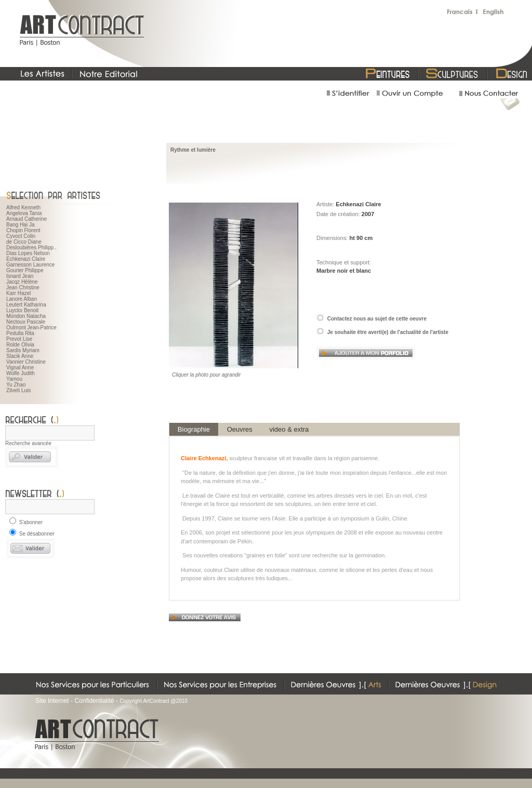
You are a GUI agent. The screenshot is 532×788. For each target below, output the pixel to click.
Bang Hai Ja (20, 225)
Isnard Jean (20, 276)
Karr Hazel (18, 293)
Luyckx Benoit (22, 310)
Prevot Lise (19, 339)
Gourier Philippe (25, 270)
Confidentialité (94, 701)
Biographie (194, 429)
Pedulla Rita (20, 333)
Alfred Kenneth (23, 208)
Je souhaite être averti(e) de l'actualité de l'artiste (388, 332)
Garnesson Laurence (30, 265)
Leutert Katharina (26, 305)
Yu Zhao (16, 385)
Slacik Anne (20, 356)
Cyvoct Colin (21, 236)
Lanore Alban (22, 299)
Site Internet (52, 701)
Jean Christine (23, 288)
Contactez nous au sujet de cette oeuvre (377, 319)
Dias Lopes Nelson (28, 253)
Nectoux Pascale (26, 322)
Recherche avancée (28, 443)
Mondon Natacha (26, 316)
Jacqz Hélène (22, 282)
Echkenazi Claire (26, 259)
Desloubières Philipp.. (31, 248)
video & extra (289, 429)
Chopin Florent (23, 230)
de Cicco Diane (24, 242)
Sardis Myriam (23, 350)
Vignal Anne (20, 368)
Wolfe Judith (21, 373)
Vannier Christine (26, 362)
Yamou (14, 379)
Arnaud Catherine (26, 219)
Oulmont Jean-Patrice (31, 328)
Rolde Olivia (20, 345)
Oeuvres (240, 429)
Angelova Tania (24, 213)
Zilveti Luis (18, 390)
